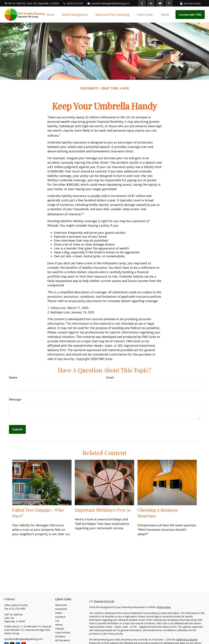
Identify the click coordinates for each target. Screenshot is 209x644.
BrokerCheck (164, 607)
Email (110, 377)
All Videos (60, 636)
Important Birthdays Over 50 (103, 510)
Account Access (190, 3)
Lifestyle (60, 629)
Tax (57, 621)
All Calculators (63, 640)
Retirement (61, 605)
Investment (61, 609)
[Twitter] (142, 3)
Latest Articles (63, 632)
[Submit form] (17, 429)
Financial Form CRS (104, 601)
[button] (50, 15)
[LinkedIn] (151, 3)
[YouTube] (160, 3)
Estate (59, 613)
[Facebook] (169, 3)
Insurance (60, 617)
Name (13, 377)
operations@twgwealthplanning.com (109, 3)
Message (15, 399)
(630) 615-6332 (73, 3)
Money (59, 625)
